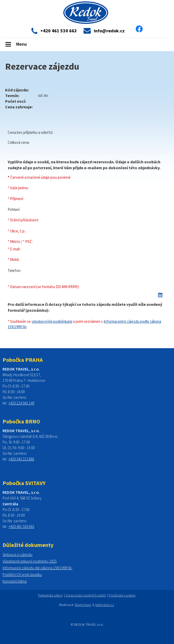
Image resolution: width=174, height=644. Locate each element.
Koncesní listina (15, 581)
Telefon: (14, 271)
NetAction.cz (105, 605)
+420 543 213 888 (21, 459)
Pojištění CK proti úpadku (22, 575)
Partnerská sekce (50, 595)
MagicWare (83, 605)
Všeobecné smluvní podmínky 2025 (30, 561)
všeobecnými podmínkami (52, 321)
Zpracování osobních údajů (86, 595)
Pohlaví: (14, 209)
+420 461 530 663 (21, 527)
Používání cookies (122, 595)
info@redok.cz (109, 31)
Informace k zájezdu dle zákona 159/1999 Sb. (38, 568)
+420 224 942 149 (21, 403)
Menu (21, 44)
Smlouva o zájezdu (17, 555)
